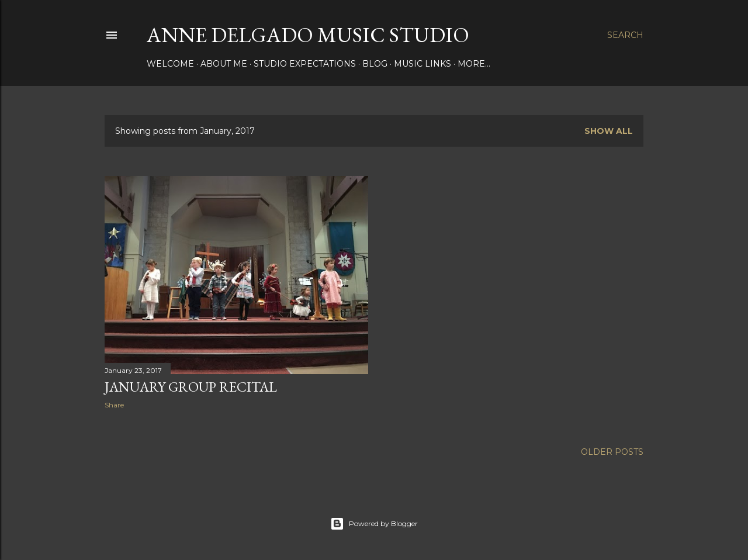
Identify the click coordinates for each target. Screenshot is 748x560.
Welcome (170, 64)
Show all (609, 131)
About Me (224, 64)
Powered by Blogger (374, 524)
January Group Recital (191, 387)
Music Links (423, 64)
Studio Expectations (305, 64)
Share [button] (114, 405)
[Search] (625, 35)
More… (474, 64)
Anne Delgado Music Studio (308, 35)
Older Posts (612, 452)
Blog (375, 64)
